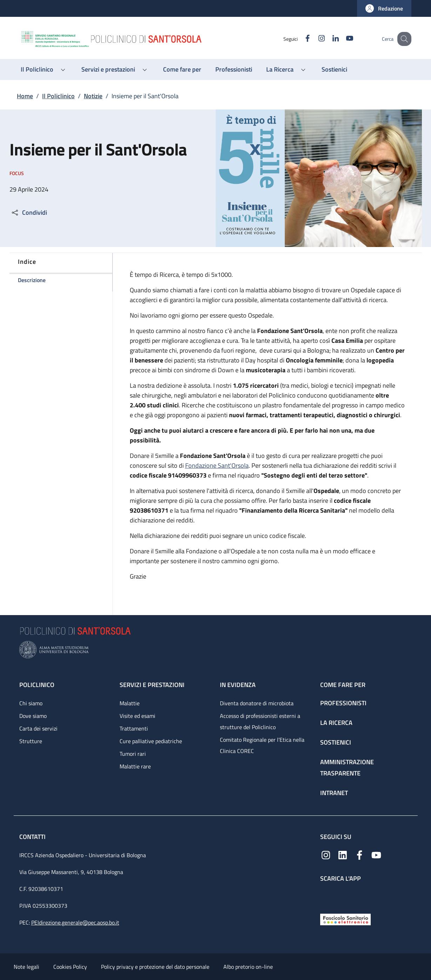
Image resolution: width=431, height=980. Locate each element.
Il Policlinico (58, 96)
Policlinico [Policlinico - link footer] (37, 685)
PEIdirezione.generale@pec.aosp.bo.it (75, 922)
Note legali (26, 967)
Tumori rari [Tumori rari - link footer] (133, 754)
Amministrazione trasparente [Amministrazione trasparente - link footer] (347, 768)
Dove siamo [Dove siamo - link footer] (33, 716)
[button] (384, 8)
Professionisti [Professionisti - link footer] (343, 703)
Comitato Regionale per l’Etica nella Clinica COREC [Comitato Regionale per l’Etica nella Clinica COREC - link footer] (262, 745)
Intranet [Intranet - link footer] (334, 793)
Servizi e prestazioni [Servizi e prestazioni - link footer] (152, 685)
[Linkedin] (328, 39)
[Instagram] (314, 39)
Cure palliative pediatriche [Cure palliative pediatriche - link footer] (151, 741)
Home (25, 96)
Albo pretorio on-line (248, 967)
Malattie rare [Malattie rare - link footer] (135, 766)
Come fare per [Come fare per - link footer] (343, 685)
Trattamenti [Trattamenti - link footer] (134, 728)
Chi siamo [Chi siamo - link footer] (31, 703)
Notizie (93, 96)
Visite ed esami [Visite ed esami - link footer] (137, 716)
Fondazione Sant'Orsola (217, 465)
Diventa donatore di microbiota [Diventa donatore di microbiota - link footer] (257, 703)
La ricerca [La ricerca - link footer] (336, 723)
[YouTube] (342, 39)
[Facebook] (300, 39)
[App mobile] (326, 896)
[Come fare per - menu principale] (182, 69)
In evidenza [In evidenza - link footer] (238, 685)
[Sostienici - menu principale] (334, 69)
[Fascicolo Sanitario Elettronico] (345, 919)
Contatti (33, 837)
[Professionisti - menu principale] (234, 69)
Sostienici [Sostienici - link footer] (336, 742)
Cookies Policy (70, 967)
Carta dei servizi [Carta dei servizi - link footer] (38, 728)
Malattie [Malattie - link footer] (130, 703)
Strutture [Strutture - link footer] (31, 741)
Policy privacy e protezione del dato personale (155, 967)
